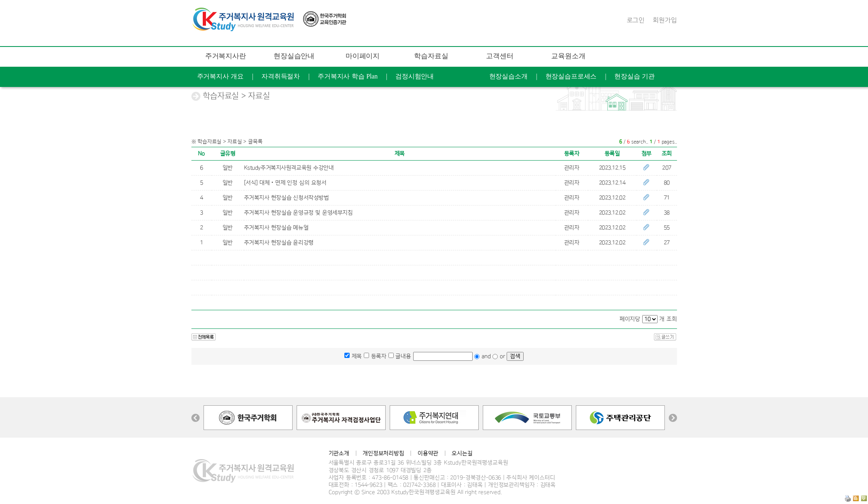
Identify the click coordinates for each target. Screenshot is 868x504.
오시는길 (462, 453)
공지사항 (827, 96)
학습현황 (302, 96)
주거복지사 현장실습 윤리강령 (279, 243)
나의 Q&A (391, 96)
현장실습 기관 (635, 76)
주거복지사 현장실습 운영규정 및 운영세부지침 (298, 213)
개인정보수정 (442, 96)
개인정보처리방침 (383, 453)
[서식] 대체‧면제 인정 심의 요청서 (285, 183)
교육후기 (346, 96)
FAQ (580, 117)
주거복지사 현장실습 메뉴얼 (276, 228)
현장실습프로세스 (571, 76)
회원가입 (665, 20)
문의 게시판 (621, 117)
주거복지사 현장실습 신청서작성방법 (287, 198)
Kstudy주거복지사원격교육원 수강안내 (289, 168)
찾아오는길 (673, 137)
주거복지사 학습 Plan (348, 76)
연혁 (633, 137)
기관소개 (339, 453)
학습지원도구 (537, 117)
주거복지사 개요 (221, 76)
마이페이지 (363, 56)
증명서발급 (496, 96)
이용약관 (428, 453)
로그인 (636, 20)
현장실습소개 (508, 76)
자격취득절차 (281, 76)
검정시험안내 (415, 76)
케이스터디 (593, 137)
